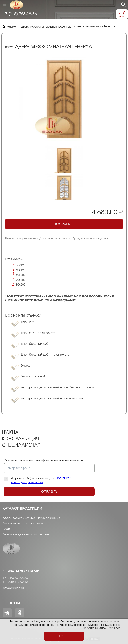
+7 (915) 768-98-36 (20, 14)
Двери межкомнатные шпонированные (31, 518)
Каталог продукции (22, 509)
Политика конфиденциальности (102, 628)
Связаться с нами (21, 571)
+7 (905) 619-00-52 (15, 582)
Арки (6, 529)
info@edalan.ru (13, 588)
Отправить (49, 492)
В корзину (68, 225)
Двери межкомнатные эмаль (24, 524)
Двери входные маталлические (26, 534)
